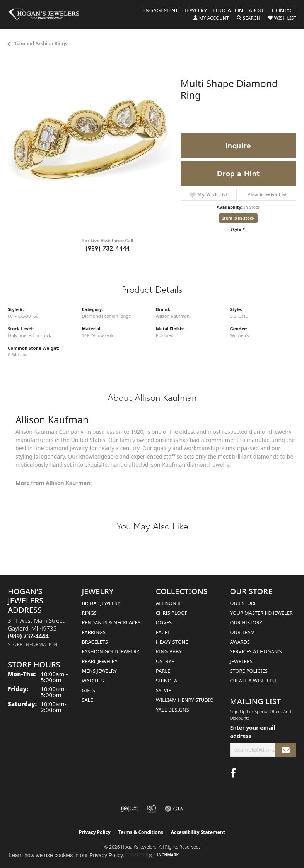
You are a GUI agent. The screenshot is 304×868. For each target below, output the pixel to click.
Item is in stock (238, 218)
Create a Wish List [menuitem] (254, 681)
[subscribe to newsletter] (286, 750)
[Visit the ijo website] (129, 809)
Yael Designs (172, 710)
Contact (284, 11)
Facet (163, 632)
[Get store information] (33, 644)
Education (228, 11)
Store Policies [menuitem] (249, 671)
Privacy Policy (95, 832)
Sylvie (164, 690)
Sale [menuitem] (88, 700)
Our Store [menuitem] (244, 603)
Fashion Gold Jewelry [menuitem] (111, 651)
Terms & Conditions (141, 832)
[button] (211, 18)
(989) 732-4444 (108, 248)
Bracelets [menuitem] (95, 642)
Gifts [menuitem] (89, 690)
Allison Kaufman (173, 316)
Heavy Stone (172, 642)
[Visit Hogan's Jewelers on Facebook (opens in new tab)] (233, 773)
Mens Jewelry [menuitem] (99, 671)
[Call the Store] (28, 636)
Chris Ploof (172, 613)
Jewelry (195, 11)
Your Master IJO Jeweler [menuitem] (262, 613)
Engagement (160, 11)
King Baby (169, 651)
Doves (164, 622)
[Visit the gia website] (174, 809)
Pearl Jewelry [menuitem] (100, 661)
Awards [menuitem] (240, 642)
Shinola (167, 681)
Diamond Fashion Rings (40, 44)
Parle (163, 671)
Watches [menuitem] (93, 681)
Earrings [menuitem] (94, 632)
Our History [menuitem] (246, 622)
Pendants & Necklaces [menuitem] (111, 622)
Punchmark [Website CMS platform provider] (166, 855)
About (257, 11)
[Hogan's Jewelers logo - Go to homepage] (47, 14)
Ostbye (165, 661)
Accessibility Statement (198, 832)
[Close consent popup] (150, 856)
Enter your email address (253, 732)
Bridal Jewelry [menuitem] (101, 603)
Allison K (168, 603)
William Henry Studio (185, 700)
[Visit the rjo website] (151, 809)
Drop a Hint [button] (238, 173)
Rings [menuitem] (89, 613)
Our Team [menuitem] (243, 632)
